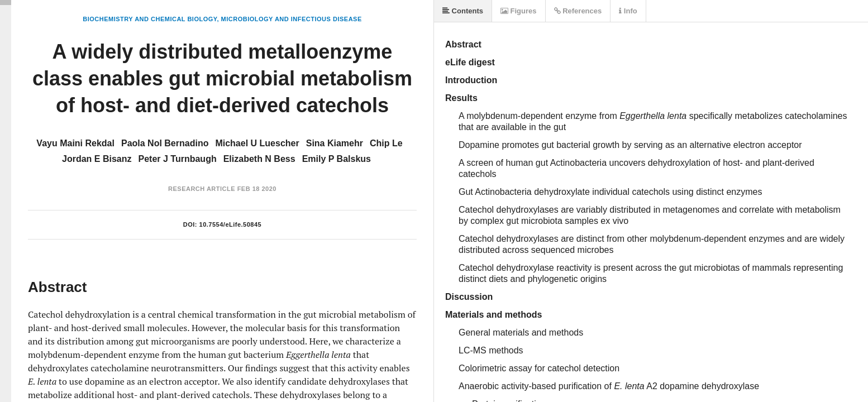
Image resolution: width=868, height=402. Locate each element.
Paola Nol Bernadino (165, 143)
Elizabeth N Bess (259, 159)
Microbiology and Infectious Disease (292, 19)
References (578, 11)
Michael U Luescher (257, 143)
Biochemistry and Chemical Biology (150, 19)
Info (628, 11)
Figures (519, 11)
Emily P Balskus (337, 159)
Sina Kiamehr (335, 143)
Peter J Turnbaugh (178, 159)
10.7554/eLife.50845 (231, 224)
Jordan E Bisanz (97, 159)
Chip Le (386, 143)
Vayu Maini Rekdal (75, 143)
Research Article (202, 189)
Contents (463, 11)
